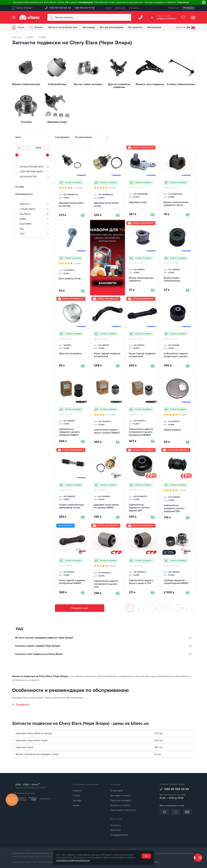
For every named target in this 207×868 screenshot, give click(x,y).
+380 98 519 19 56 (84, 8)
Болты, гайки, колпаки (88, 84)
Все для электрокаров (112, 27)
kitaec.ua (17, 37)
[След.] (191, 608)
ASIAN (34, 219)
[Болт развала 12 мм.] (72, 258)
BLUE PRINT (34, 224)
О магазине (117, 791)
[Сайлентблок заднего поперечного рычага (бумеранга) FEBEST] (143, 409)
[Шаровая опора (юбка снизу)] (108, 182)
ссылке (155, 862)
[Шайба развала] (177, 409)
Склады (20, 187)
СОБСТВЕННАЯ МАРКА (34, 172)
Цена (18, 137)
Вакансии (120, 8)
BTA (34, 229)
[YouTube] (187, 812)
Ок (146, 856)
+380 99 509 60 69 (60, 8)
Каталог (36, 27)
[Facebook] (164, 812)
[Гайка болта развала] (72, 333)
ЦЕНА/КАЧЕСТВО (34, 177)
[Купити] (83, 215)
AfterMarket (34, 214)
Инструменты (135, 27)
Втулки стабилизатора (26, 84)
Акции (108, 8)
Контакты (134, 8)
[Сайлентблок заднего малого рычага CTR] (143, 560)
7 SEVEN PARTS (34, 209)
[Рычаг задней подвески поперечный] (108, 333)
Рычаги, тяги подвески (150, 84)
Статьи (76, 796)
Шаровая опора (57, 122)
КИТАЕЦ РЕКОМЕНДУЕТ (34, 167)
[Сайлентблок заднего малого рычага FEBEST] (108, 409)
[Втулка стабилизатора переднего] (143, 258)
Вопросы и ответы (120, 805)
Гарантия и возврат (121, 800)
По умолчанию (83, 137)
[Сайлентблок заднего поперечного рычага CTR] (108, 560)
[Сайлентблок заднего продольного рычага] (177, 333)
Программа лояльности (123, 810)
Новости (77, 791)
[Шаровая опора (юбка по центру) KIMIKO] (108, 484)
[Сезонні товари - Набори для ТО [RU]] (108, 258)
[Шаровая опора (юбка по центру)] (72, 182)
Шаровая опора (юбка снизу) (32, 740)
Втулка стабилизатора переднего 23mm (37, 754)
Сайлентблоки (57, 84)
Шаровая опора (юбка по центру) (34, 733)
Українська (173, 8)
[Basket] (193, 17)
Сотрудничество (119, 835)
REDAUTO (34, 204)
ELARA (42, 37)
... (174, 608)
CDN (34, 234)
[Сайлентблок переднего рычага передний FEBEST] (72, 409)
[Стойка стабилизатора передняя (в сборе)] (72, 484)
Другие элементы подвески (119, 86)
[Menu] (14, 17)
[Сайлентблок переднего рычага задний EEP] (143, 484)
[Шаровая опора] (143, 182)
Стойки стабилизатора (181, 84)
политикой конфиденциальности (73, 860)
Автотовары (89, 27)
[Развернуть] (21, 704)
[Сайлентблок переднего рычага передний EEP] (177, 484)
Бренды (77, 800)
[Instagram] (176, 812)
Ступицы (26, 122)
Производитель (24, 194)
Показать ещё (80, 608)
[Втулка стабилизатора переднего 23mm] (177, 182)
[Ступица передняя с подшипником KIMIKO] (177, 560)
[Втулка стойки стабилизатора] (177, 258)
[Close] (204, 2)
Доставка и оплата (121, 796)
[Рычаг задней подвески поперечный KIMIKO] (72, 560)
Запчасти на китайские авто (63, 27)
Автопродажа (155, 27)
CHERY (30, 37)
